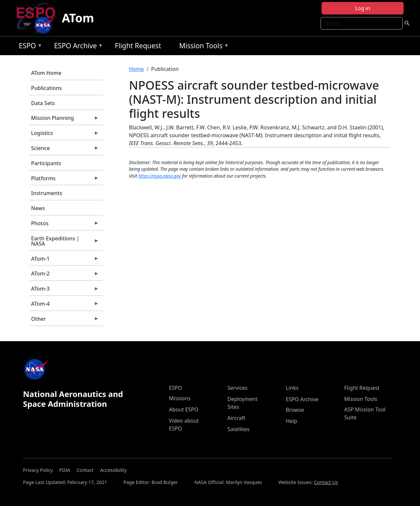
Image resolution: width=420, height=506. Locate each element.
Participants (46, 163)
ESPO (29, 47)
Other (64, 320)
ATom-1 (64, 260)
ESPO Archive (77, 47)
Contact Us (326, 482)
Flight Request (138, 46)
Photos (64, 225)
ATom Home (46, 73)
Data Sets (43, 103)
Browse (295, 410)
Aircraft (236, 418)
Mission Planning (64, 120)
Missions (180, 398)
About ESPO (184, 409)
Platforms (64, 180)
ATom (78, 18)
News (38, 208)
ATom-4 (64, 305)
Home (136, 69)
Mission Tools (202, 47)
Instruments (47, 193)
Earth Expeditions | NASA (64, 243)
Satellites (238, 429)
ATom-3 (64, 290)
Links (292, 388)
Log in (363, 8)
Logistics (64, 135)
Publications (46, 88)
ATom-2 (64, 275)
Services (237, 388)
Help (292, 421)
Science (64, 150)
